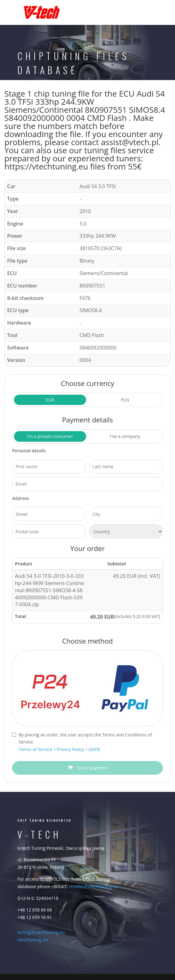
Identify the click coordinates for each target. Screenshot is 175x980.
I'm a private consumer (50, 436)
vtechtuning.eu (32, 940)
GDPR (94, 749)
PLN (125, 400)
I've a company (125, 436)
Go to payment (87, 768)
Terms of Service (36, 749)
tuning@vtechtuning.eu (41, 932)
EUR (50, 400)
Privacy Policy (71, 749)
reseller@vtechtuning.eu (93, 886)
